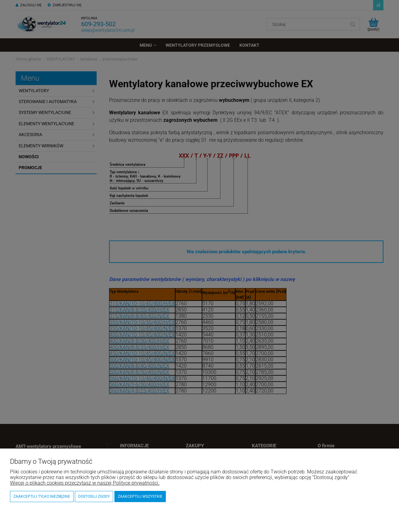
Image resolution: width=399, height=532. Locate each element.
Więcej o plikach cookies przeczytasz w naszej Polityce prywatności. (85, 483)
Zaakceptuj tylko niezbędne (42, 496)
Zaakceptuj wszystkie (140, 496)
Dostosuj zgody (94, 496)
